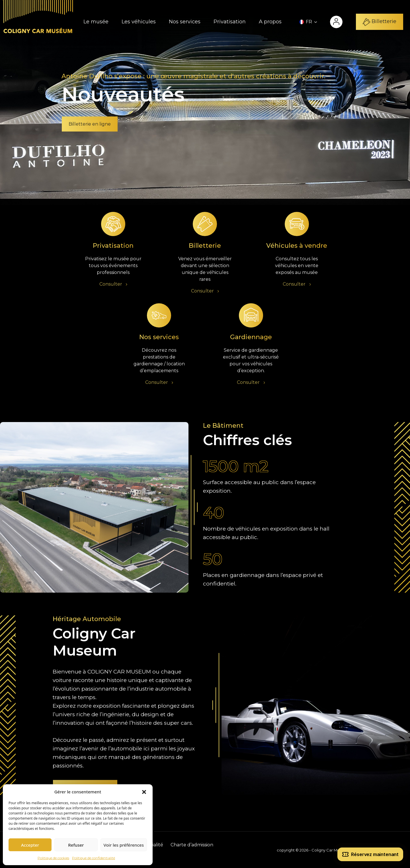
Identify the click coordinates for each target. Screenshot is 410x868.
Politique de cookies (53, 858)
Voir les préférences (124, 845)
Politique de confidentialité (94, 858)
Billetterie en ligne (90, 124)
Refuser (76, 845)
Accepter (30, 845)
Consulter (113, 285)
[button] (144, 792)
